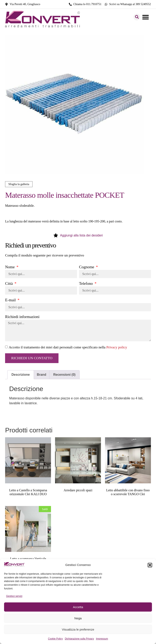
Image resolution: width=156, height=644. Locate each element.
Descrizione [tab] (21, 375)
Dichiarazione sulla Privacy (79, 639)
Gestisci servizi (14, 596)
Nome (10, 267)
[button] (150, 565)
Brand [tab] (41, 375)
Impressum (102, 639)
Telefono (86, 284)
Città (9, 284)
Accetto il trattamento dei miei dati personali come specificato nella (68, 348)
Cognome (87, 267)
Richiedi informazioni (22, 317)
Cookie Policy (55, 639)
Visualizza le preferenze (78, 629)
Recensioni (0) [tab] (64, 375)
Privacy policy (117, 348)
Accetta (78, 607)
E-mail (11, 300)
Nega (78, 618)
